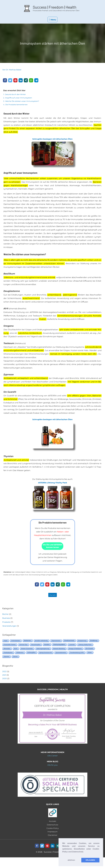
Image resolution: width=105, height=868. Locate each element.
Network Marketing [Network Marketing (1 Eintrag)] (59, 650)
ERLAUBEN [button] (90, 860)
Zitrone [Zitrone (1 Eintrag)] (15, 657)
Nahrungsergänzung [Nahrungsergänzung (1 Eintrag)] (43, 650)
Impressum (53, 833)
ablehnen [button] (71, 860)
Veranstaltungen (9, 627)
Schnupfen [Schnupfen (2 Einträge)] (31, 653)
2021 (4, 676)
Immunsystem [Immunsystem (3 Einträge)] (59, 645)
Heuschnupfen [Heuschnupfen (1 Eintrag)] (36, 646)
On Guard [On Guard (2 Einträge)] (89, 649)
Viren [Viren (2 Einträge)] (90, 653)
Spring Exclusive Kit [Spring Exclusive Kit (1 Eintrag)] (46, 654)
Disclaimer (52, 836)
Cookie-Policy (53, 829)
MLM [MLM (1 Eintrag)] (16, 650)
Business (6, 619)
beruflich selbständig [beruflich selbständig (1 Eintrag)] (41, 642)
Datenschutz (52, 826)
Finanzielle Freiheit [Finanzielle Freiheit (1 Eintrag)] (10, 646)
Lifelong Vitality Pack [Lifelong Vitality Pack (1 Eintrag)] (85, 646)
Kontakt (53, 822)
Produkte (6, 623)
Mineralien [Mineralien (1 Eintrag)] (7, 650)
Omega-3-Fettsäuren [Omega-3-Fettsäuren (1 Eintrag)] (75, 650)
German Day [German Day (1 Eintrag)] (23, 646)
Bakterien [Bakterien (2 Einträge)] (27, 641)
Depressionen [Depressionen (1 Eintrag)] (56, 642)
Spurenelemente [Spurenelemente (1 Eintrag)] (61, 654)
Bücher (5, 615)
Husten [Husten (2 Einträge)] (47, 645)
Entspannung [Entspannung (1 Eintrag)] (82, 642)
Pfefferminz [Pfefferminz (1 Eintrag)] (20, 654)
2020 (5, 679)
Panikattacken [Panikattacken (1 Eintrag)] (8, 654)
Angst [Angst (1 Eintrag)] (6, 642)
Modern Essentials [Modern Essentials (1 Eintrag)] (27, 650)
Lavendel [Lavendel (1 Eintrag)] (72, 646)
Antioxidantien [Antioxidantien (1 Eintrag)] (16, 642)
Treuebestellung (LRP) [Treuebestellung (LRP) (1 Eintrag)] (77, 654)
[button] (63, 855)
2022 (4, 672)
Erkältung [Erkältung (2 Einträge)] (94, 641)
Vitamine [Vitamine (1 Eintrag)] (6, 657)
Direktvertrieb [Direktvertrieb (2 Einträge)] (69, 641)
